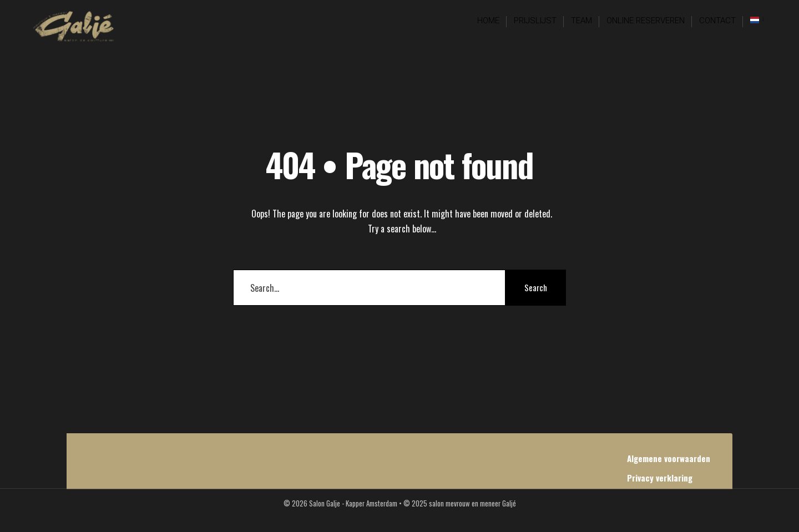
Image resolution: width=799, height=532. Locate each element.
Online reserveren (646, 21)
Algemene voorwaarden (669, 458)
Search (536, 287)
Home (488, 21)
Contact (717, 21)
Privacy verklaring (660, 478)
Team (581, 21)
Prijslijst (535, 21)
